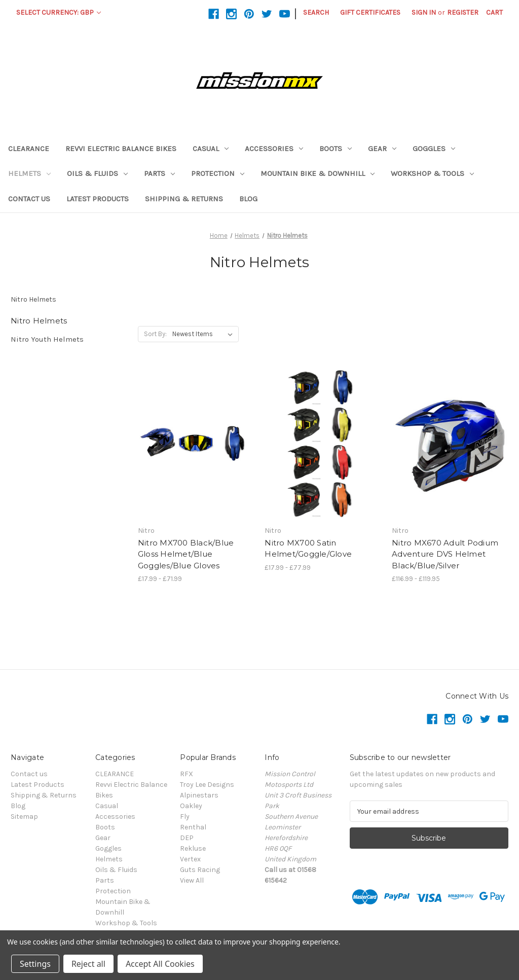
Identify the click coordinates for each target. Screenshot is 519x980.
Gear (382, 149)
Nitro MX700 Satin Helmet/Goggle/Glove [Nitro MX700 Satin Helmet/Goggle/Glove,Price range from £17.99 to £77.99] (308, 549)
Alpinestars (199, 795)
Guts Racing (200, 870)
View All (192, 880)
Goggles (434, 149)
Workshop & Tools (432, 173)
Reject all (88, 964)
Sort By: (155, 334)
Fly (185, 816)
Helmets (29, 173)
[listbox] (205, 334)
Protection (218, 173)
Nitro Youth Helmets (47, 339)
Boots (336, 149)
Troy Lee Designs (207, 785)
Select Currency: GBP (59, 12)
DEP (187, 838)
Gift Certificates (370, 12)
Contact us (29, 199)
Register (463, 12)
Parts (159, 173)
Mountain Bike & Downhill (318, 173)
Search (316, 12)
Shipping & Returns (184, 199)
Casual (211, 149)
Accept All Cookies (160, 964)
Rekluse (193, 848)
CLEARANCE (29, 149)
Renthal (193, 827)
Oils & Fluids (97, 173)
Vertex (190, 859)
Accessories (274, 149)
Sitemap (24, 816)
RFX (187, 774)
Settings (35, 964)
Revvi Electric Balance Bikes (121, 149)
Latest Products (98, 199)
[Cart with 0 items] (494, 12)
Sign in (424, 12)
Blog (248, 199)
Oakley (191, 806)
